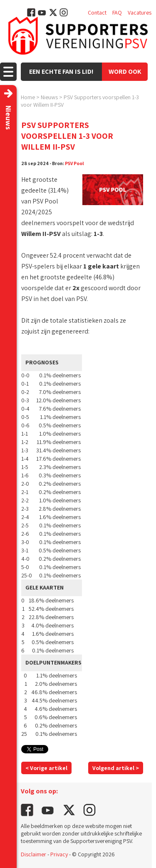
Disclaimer (33, 854)
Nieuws (49, 97)
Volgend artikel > (116, 768)
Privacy (59, 854)
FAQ (117, 13)
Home (28, 97)
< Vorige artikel (46, 768)
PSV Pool (74, 163)
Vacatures (140, 13)
